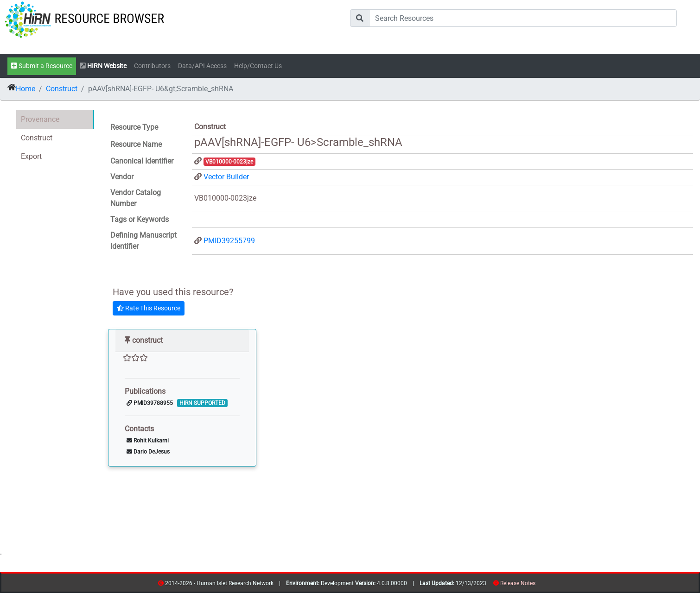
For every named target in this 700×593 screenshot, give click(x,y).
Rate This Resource (149, 308)
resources (538, 585)
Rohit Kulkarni (148, 441)
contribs (541, 585)
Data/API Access (202, 66)
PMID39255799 (229, 241)
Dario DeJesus (148, 452)
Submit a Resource (42, 66)
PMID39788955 (150, 403)
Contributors (152, 66)
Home (25, 89)
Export (31, 156)
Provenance (40, 119)
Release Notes (518, 583)
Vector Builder (226, 177)
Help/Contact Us (258, 66)
